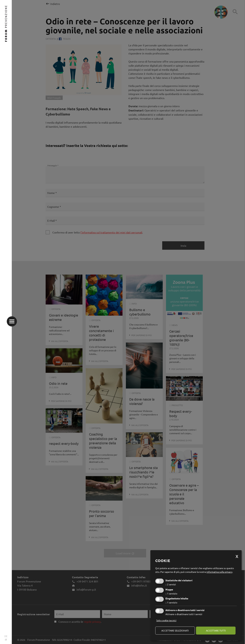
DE (6, 636)
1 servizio (171, 593)
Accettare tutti (216, 630)
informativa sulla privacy (219, 572)
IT (6, 640)
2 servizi (171, 584)
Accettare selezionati (175, 630)
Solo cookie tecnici (166, 620)
